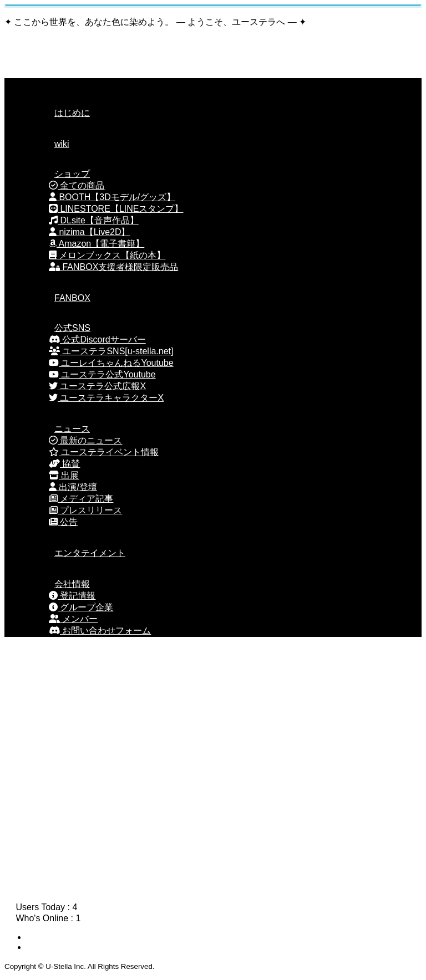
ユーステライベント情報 (104, 452)
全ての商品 (77, 185)
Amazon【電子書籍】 (97, 244)
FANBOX (59, 298)
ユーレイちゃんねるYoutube (111, 363)
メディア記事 (81, 499)
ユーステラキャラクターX (106, 398)
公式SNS (59, 328)
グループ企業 (81, 607)
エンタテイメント (76, 553)
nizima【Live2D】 (89, 232)
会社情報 (58, 584)
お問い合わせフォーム (100, 631)
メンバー (73, 619)
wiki (48, 144)
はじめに (58, 113)
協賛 (64, 464)
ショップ (58, 174)
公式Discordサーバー (97, 340)
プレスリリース (85, 510)
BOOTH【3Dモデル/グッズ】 (112, 197)
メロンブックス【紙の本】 (107, 255)
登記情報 (72, 596)
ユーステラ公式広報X (97, 386)
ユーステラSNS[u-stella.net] (111, 351)
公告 (63, 522)
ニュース (58, 429)
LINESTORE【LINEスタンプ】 (116, 209)
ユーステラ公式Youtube (102, 374)
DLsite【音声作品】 (94, 220)
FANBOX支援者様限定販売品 (113, 267)
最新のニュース (85, 440)
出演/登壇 (73, 487)
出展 (64, 475)
